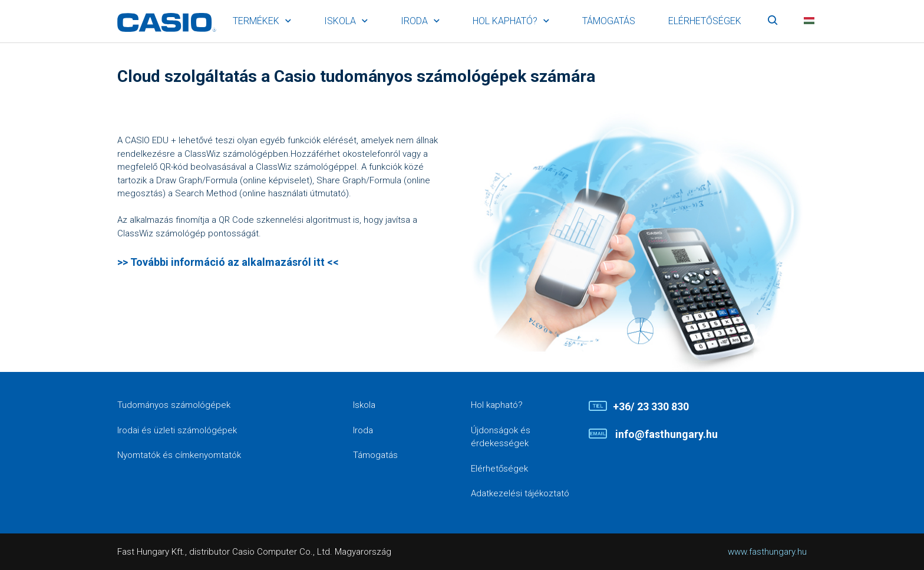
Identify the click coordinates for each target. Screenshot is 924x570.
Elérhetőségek (705, 21)
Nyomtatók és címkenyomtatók (179, 455)
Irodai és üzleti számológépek (177, 430)
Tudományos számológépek (174, 405)
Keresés (773, 21)
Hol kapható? (505, 21)
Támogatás (609, 21)
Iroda (414, 21)
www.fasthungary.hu (767, 552)
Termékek (256, 21)
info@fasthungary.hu (665, 434)
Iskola (340, 21)
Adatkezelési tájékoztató (520, 493)
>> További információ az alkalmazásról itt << (228, 262)
